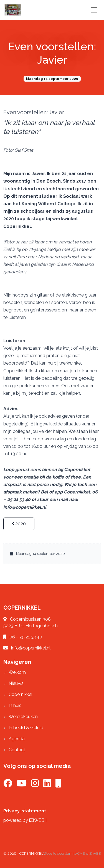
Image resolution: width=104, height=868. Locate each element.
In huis (15, 705)
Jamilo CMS (75, 853)
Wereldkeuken (23, 717)
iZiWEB (37, 820)
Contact (17, 750)
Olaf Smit (24, 150)
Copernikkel (21, 694)
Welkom (17, 672)
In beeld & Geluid (26, 728)
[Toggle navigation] (94, 10)
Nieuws (16, 683)
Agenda (17, 739)
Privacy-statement (25, 811)
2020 (19, 524)
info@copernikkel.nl (31, 648)
